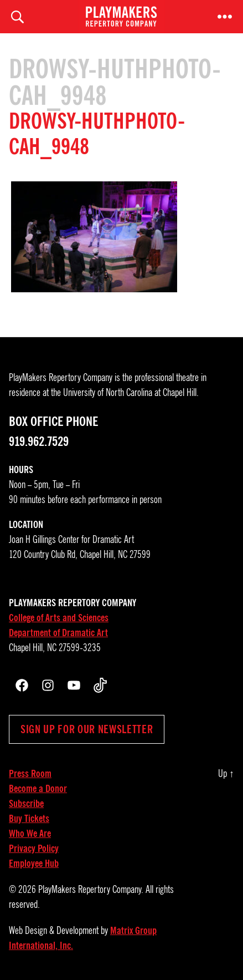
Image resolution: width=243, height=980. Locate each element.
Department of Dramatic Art (58, 633)
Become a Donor (38, 789)
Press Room (30, 774)
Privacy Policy (34, 849)
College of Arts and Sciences (59, 618)
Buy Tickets (29, 819)
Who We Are (30, 834)
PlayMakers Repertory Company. (91, 890)
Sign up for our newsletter (87, 729)
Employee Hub (34, 864)
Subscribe (26, 804)
